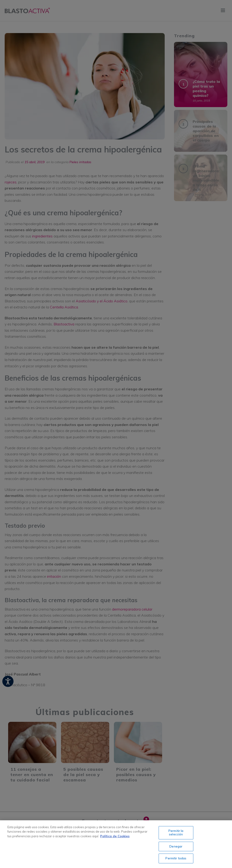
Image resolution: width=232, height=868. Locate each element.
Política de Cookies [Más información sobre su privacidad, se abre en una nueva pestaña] (115, 836)
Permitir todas (176, 858)
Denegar (176, 846)
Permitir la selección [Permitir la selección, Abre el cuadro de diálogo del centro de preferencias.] (176, 833)
